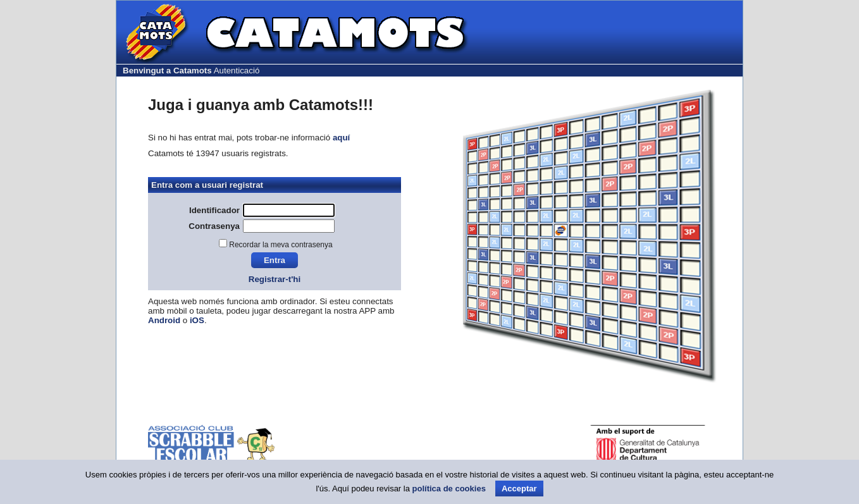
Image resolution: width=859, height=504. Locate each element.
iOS (197, 320)
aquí (341, 138)
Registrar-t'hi (275, 279)
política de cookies (449, 489)
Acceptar (519, 489)
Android (164, 320)
